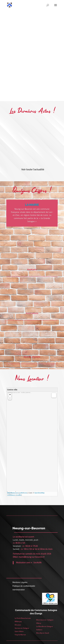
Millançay (18, 621)
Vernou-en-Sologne (22, 628)
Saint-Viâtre (19, 631)
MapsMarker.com (13, 493)
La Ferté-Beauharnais (23, 618)
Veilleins (39, 630)
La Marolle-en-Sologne (45, 626)
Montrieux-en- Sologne (45, 620)
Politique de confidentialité (24, 586)
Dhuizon (18, 625)
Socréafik (38, 563)
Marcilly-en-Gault (43, 633)
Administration (19, 590)
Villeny (39, 623)
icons (25, 493)
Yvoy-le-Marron (20, 635)
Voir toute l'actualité (33, 169)
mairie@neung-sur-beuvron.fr (32, 557)
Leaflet (21, 493)
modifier (19, 495)
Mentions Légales (20, 582)
